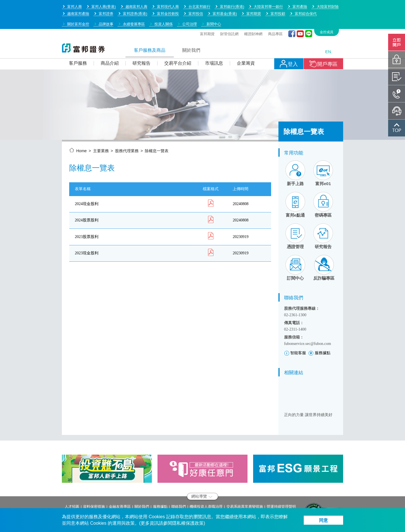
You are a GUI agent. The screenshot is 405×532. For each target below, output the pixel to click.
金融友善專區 (120, 487)
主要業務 (101, 131)
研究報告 (141, 43)
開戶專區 (323, 44)
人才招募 (72, 487)
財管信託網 (229, 14)
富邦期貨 (207, 14)
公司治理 (190, 4)
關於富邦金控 (78, 4)
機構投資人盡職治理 (206, 487)
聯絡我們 (179, 487)
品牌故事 (106, 4)
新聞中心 (214, 4)
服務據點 (160, 487)
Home (81, 131)
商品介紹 (110, 43)
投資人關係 (164, 4)
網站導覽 (202, 477)
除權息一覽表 (157, 131)
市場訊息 (214, 43)
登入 (289, 44)
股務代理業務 (127, 131)
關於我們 (191, 31)
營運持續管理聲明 (281, 487)
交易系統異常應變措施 (245, 487)
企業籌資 (246, 43)
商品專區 (275, 14)
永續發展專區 (134, 4)
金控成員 (327, 12)
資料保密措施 (94, 487)
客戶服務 (78, 43)
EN (328, 32)
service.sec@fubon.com (103, 507)
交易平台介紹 (178, 43)
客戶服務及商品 (150, 31)
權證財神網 (253, 14)
